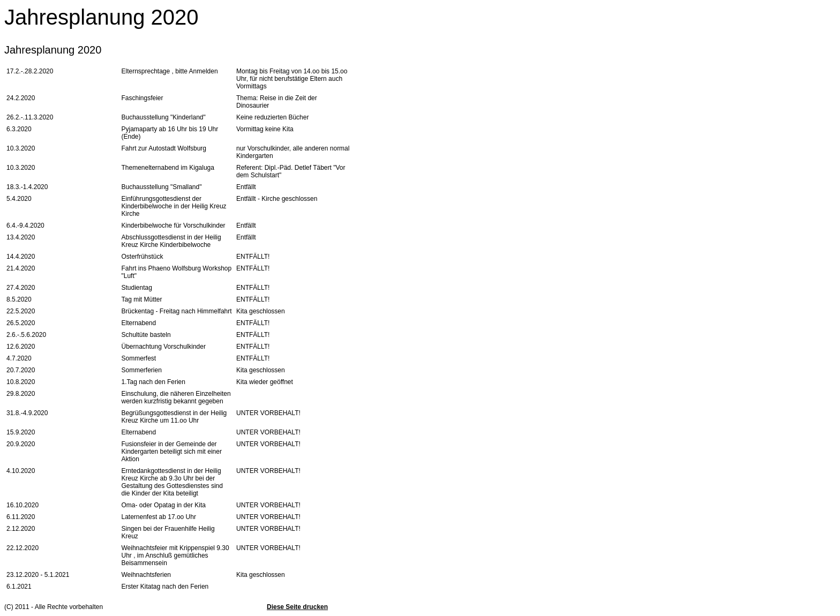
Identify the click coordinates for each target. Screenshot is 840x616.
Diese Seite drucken (297, 607)
